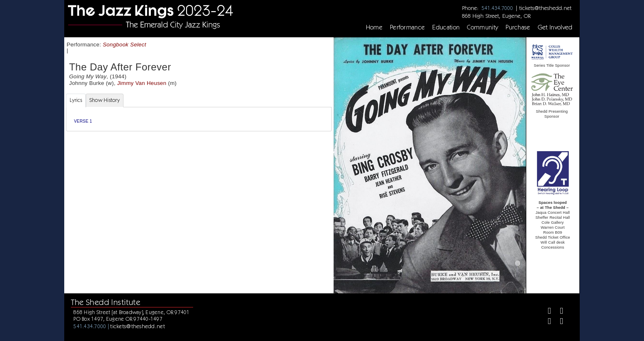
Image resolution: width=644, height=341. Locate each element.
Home (374, 27)
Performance (408, 27)
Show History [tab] (105, 100)
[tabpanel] (199, 119)
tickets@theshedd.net (545, 8)
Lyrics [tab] (76, 100)
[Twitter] (558, 312)
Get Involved (555, 27)
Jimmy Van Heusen (142, 83)
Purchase (518, 27)
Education (446, 27)
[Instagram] (546, 322)
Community (483, 27)
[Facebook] (546, 312)
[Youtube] (558, 322)
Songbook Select (125, 45)
